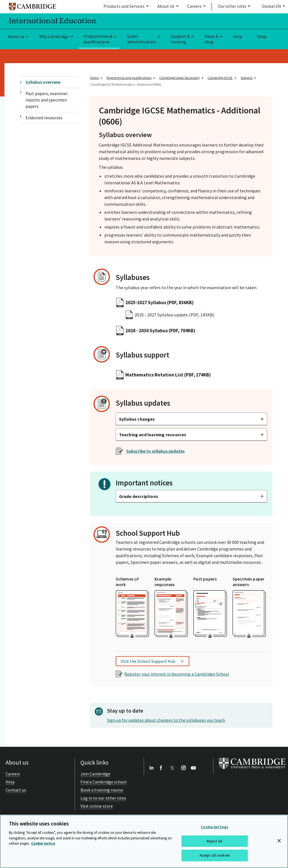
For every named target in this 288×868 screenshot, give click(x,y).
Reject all (214, 841)
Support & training (180, 39)
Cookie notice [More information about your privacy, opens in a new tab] (43, 843)
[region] (144, 841)
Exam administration (142, 39)
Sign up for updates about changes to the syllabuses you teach (166, 720)
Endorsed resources (44, 118)
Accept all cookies (215, 855)
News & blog (211, 39)
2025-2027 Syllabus (160, 302)
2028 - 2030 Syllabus (160, 331)
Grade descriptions (139, 496)
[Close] (279, 841)
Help (238, 36)
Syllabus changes (137, 419)
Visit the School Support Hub (148, 661)
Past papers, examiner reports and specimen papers (47, 100)
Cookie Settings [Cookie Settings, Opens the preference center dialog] (214, 827)
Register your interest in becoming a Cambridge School (177, 674)
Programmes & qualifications (98, 39)
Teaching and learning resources (153, 435)
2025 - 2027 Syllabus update (174, 315)
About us (16, 36)
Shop (262, 36)
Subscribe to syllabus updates (155, 451)
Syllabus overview (43, 82)
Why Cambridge (54, 36)
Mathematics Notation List (168, 375)
